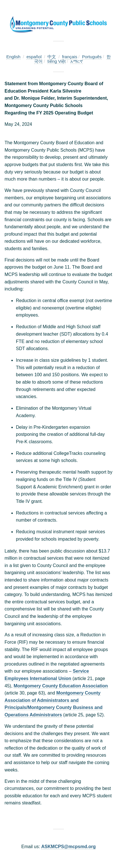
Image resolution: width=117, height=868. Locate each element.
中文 (52, 57)
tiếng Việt (57, 61)
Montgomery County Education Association (61, 686)
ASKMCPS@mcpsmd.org (68, 847)
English (13, 57)
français (70, 57)
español (34, 57)
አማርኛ (77, 61)
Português (92, 57)
